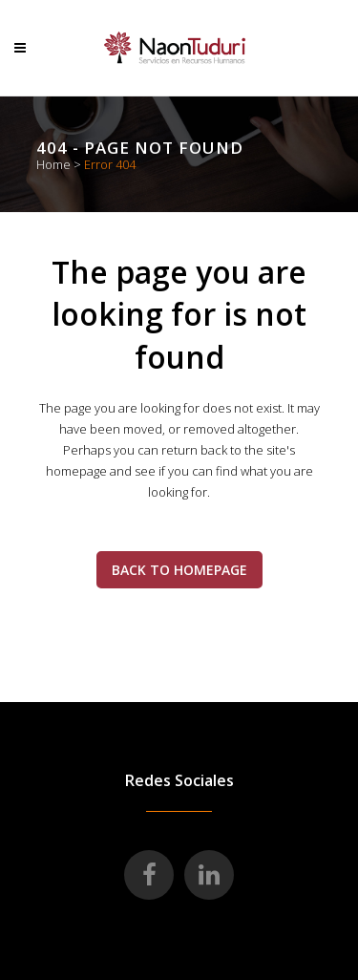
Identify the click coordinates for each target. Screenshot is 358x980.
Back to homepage (179, 570)
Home (53, 164)
